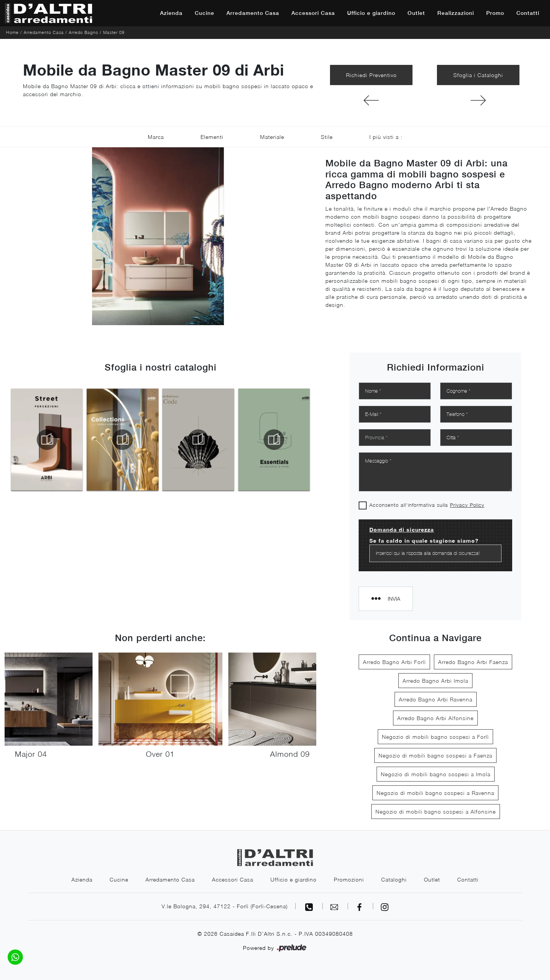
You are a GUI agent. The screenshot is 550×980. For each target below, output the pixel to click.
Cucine (205, 13)
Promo (495, 13)
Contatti (528, 13)
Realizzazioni (456, 13)
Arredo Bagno (83, 32)
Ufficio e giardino (371, 13)
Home (12, 32)
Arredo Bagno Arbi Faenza (473, 662)
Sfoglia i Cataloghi (478, 75)
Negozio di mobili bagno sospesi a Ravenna (435, 793)
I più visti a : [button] (386, 137)
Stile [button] (327, 137)
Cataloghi (394, 879)
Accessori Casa (313, 13)
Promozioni (349, 879)
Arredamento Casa (253, 13)
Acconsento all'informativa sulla (427, 505)
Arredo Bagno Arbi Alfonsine (435, 718)
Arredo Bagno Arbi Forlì (394, 662)
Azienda (171, 13)
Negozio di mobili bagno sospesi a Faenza (435, 755)
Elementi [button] (212, 137)
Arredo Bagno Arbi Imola (435, 681)
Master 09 (114, 32)
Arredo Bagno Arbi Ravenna (436, 699)
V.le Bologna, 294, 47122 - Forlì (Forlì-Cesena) (225, 906)
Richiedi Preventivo (371, 75)
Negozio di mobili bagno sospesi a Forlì (435, 737)
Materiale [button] (272, 137)
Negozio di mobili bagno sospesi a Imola (436, 774)
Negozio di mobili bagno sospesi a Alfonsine (436, 812)
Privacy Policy (467, 505)
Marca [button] (156, 137)
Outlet (416, 13)
